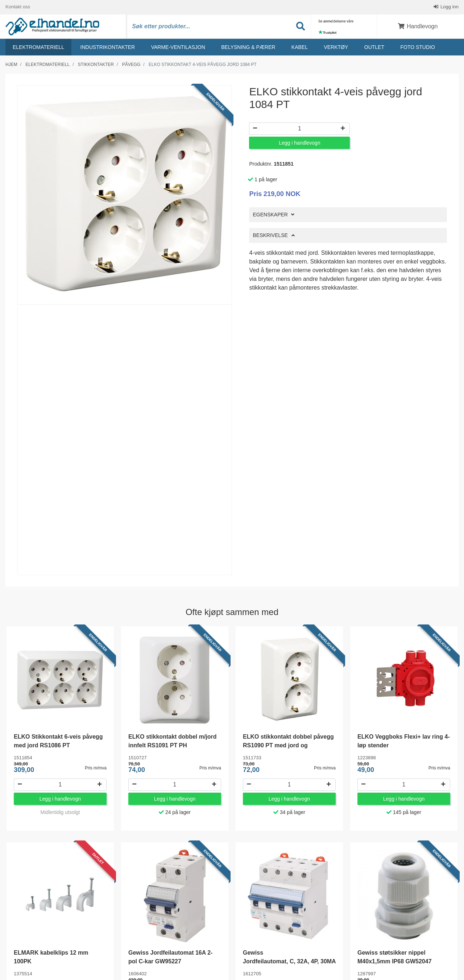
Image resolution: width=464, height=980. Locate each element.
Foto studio (417, 47)
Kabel (300, 47)
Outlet (374, 47)
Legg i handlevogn (299, 143)
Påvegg (131, 65)
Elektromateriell (38, 47)
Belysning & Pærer (248, 47)
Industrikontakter (108, 47)
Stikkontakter (96, 65)
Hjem (11, 65)
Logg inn (449, 7)
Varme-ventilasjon (178, 47)
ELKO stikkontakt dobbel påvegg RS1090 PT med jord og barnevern (288, 746)
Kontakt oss (18, 7)
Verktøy (336, 47)
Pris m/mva (96, 768)
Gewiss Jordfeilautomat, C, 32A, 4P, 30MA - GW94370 (291, 962)
